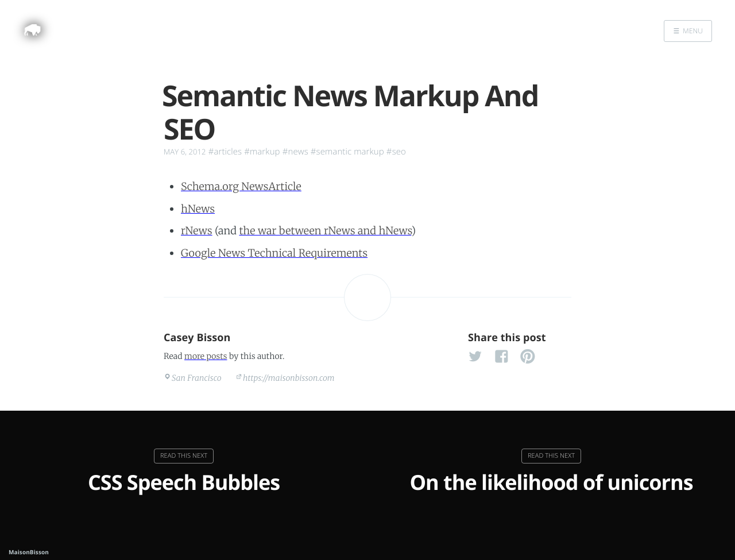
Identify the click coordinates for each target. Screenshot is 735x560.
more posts (206, 356)
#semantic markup (347, 152)
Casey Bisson (197, 338)
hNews (198, 209)
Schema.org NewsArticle (241, 186)
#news (295, 152)
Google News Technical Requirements (274, 253)
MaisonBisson (29, 552)
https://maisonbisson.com (289, 378)
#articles (225, 152)
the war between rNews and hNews (325, 231)
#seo (396, 152)
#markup (262, 152)
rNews (197, 231)
